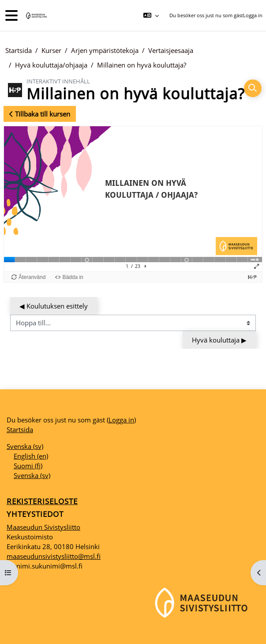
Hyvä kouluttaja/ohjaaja (51, 65)
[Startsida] (36, 16)
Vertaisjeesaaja (171, 50)
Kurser (51, 50)
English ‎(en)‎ (31, 456)
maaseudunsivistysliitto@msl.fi (54, 556)
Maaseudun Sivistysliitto (43, 527)
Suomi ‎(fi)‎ (28, 466)
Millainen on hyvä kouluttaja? (142, 65)
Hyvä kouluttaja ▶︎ (219, 340)
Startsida (19, 50)
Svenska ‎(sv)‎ (25, 446)
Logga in (253, 15)
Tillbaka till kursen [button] (40, 114)
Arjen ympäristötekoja (105, 50)
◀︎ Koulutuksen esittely (54, 306)
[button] (151, 15)
